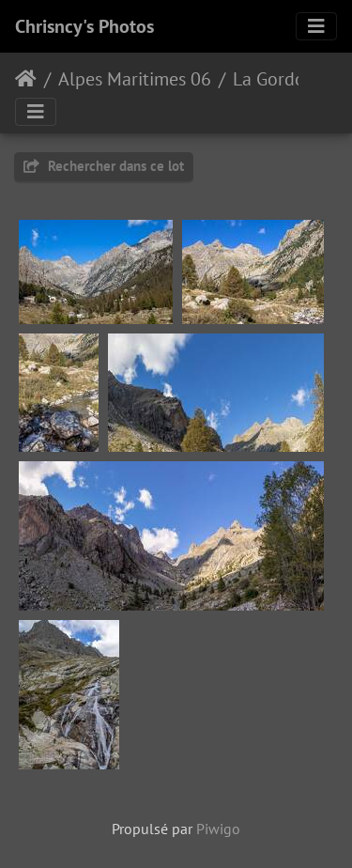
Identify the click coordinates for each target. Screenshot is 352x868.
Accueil (26, 79)
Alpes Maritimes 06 (135, 79)
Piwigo (218, 829)
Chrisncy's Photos (84, 26)
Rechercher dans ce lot (104, 166)
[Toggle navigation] (316, 26)
